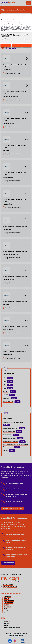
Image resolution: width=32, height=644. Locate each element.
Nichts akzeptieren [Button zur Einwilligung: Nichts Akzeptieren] (17, 45)
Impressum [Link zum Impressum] (3, 21)
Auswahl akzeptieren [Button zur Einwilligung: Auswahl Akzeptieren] (6, 45)
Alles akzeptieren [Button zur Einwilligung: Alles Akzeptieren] (27, 45)
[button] (25, 35)
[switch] (26, 34)
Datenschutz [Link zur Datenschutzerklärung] (9, 21)
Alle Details (5, 41)
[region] (16, 38)
